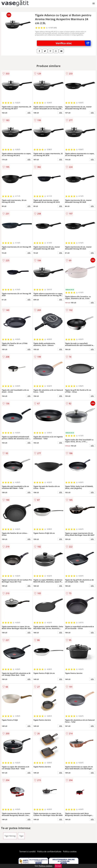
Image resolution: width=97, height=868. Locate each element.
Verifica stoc (73, 43)
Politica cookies (70, 852)
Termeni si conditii (27, 852)
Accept (58, 866)
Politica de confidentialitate (49, 852)
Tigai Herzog (10, 836)
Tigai (21, 836)
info (29, 113)
